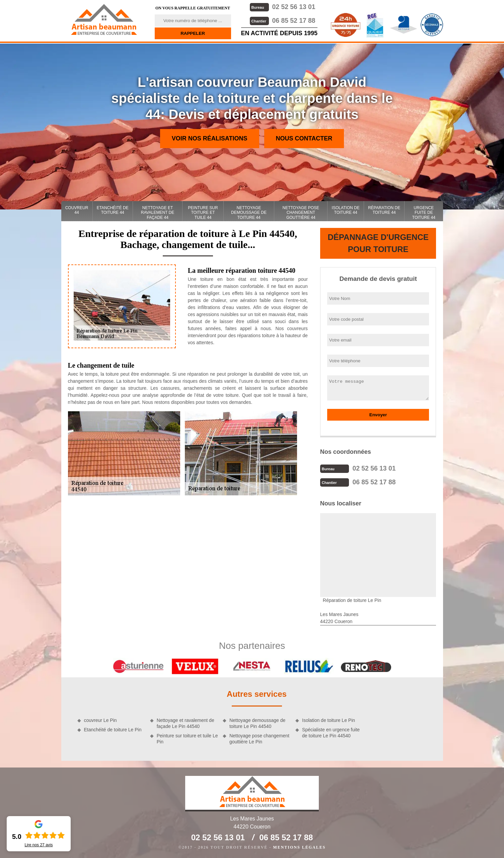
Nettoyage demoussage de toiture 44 (249, 213)
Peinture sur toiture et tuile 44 (203, 213)
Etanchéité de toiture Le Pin (113, 729)
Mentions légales (299, 847)
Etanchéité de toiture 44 (113, 210)
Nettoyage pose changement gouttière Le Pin (259, 738)
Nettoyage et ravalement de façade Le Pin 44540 (186, 723)
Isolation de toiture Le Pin (329, 720)
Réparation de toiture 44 (384, 210)
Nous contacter (304, 138)
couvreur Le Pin (100, 720)
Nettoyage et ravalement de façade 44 (158, 213)
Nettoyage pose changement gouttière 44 (301, 213)
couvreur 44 (77, 210)
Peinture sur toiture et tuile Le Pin (187, 738)
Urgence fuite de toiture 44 (424, 213)
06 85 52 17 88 (282, 20)
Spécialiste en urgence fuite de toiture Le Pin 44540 (331, 732)
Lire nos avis (39, 845)
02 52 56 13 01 (282, 7)
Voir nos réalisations (210, 138)
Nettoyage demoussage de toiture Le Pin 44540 (257, 723)
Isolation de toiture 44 (346, 210)
